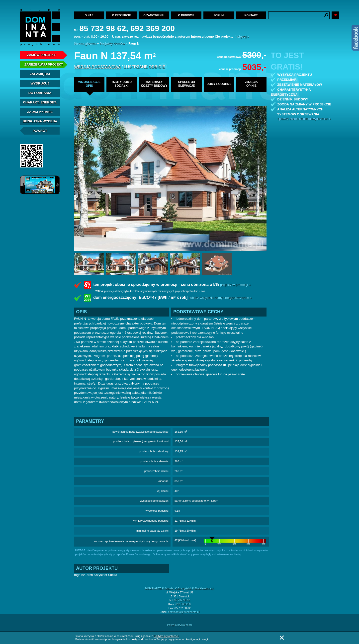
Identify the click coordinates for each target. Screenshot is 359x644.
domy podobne (219, 84)
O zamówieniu (154, 15)
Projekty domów (112, 43)
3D (335, 15)
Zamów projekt (41, 55)
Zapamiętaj (40, 74)
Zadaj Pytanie (40, 112)
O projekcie (121, 15)
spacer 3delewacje (186, 84)
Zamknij (282, 638)
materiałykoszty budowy (154, 84)
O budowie (186, 15)
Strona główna (85, 43)
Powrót (40, 131)
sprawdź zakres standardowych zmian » (304, 119)
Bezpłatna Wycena (40, 121)
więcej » (243, 37)
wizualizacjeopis (89, 84)
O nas (89, 15)
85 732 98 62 (182, 600)
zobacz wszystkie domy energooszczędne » (220, 298)
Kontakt (251, 15)
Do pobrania (40, 93)
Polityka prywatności (179, 625)
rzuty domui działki (122, 84)
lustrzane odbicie (144, 67)
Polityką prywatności (166, 636)
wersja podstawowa (97, 67)
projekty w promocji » (235, 285)
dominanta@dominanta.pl (184, 612)
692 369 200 (183, 604)
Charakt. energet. (40, 102)
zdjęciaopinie (251, 84)
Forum (219, 15)
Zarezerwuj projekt (44, 64)
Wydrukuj (40, 83)
